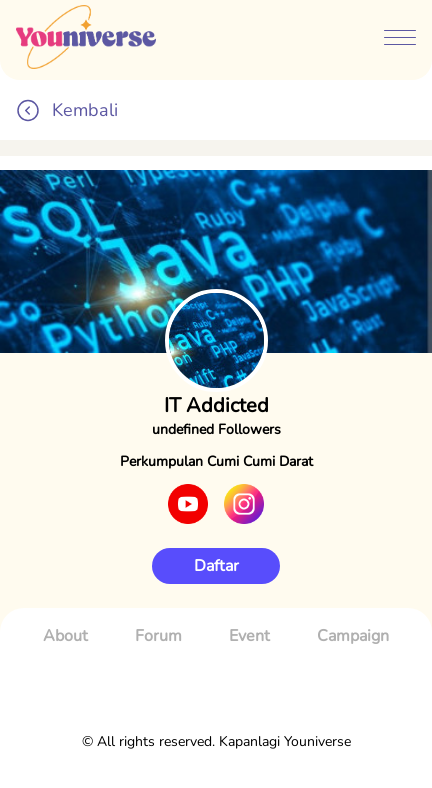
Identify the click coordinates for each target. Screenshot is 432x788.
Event (249, 636)
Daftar (216, 566)
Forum (158, 636)
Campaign (353, 636)
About (65, 636)
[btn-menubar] (400, 40)
